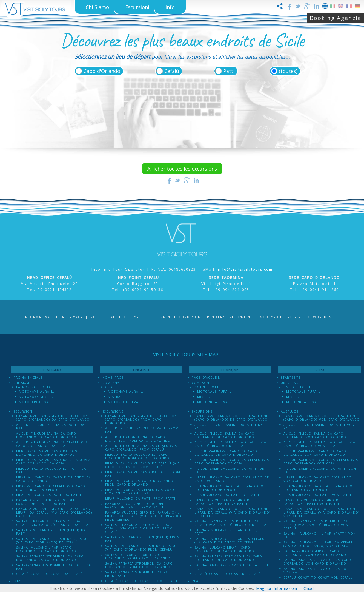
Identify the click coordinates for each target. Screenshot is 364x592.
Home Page (113, 377)
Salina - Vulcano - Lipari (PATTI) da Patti (51, 532)
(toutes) (288, 71)
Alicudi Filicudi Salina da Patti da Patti (50, 426)
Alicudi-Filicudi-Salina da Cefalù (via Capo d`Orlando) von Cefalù (319, 444)
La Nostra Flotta (34, 387)
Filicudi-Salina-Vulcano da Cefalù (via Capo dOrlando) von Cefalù (321, 461)
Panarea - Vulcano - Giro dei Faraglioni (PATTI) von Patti (313, 502)
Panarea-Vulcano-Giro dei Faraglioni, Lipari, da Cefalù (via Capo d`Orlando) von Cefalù (321, 512)
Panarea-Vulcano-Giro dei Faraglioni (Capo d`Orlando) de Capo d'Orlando (231, 418)
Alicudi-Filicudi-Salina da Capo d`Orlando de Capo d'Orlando (224, 435)
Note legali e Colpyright (119, 317)
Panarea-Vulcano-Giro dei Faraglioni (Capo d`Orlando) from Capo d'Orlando (142, 419)
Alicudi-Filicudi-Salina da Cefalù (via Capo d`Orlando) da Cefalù (52, 444)
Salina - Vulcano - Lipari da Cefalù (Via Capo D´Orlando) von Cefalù (319, 544)
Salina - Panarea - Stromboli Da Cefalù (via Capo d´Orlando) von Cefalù (316, 525)
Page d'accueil (206, 377)
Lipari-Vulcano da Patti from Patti (140, 498)
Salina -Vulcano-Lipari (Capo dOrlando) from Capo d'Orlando (138, 556)
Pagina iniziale (28, 377)
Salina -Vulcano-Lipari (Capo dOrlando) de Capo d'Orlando (224, 549)
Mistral (115, 397)
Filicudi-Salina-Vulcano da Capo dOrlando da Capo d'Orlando (48, 453)
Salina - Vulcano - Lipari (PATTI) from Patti (143, 539)
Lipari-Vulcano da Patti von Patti (317, 495)
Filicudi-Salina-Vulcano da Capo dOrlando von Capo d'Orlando (315, 453)
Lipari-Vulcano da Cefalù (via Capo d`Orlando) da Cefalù (51, 488)
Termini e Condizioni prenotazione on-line (204, 317)
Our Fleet (115, 387)
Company (111, 383)
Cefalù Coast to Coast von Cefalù (318, 577)
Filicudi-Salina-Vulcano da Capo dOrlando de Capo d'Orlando (226, 453)
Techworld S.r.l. (322, 317)
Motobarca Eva (34, 402)
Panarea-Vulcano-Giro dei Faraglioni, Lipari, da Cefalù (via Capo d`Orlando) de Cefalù (232, 512)
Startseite (291, 377)
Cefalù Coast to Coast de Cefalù (228, 574)
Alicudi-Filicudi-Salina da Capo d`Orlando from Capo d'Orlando (138, 439)
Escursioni (23, 411)
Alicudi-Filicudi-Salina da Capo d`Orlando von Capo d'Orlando (315, 435)
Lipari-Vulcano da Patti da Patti (49, 495)
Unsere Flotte (297, 387)
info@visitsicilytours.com (245, 269)
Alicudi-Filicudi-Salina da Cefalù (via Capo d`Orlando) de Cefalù (230, 444)
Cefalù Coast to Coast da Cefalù (50, 574)
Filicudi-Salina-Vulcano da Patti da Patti (51, 470)
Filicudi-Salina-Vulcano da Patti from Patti (143, 474)
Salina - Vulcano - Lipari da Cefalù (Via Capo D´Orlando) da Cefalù (51, 540)
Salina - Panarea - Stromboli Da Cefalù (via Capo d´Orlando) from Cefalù (139, 528)
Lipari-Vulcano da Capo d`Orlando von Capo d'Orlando (318, 479)
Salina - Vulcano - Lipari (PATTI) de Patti (229, 532)
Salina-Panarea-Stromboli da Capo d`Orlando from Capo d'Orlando (139, 565)
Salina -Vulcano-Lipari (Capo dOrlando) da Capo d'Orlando (46, 549)
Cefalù (172, 71)
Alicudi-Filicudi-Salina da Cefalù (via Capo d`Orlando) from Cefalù (141, 447)
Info (18, 581)
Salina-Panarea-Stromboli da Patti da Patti (54, 567)
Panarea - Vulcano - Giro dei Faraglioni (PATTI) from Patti (134, 505)
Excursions (113, 411)
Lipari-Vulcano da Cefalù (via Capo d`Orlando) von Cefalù (318, 488)
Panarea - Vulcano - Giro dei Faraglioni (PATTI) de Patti (223, 502)
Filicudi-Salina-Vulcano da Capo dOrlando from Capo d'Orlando (137, 456)
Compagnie (202, 383)
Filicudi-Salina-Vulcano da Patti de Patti (229, 470)
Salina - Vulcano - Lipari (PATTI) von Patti (320, 535)
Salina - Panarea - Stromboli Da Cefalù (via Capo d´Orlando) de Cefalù (233, 523)
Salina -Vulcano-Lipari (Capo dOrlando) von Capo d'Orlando (315, 553)
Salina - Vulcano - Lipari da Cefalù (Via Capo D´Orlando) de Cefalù (230, 540)
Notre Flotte (208, 387)
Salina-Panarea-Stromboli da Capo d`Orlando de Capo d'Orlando (228, 558)
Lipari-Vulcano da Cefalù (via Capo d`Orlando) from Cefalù (140, 491)
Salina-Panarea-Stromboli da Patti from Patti (139, 574)
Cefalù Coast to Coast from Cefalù (141, 581)
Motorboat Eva (123, 402)
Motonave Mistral (37, 397)
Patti (229, 71)
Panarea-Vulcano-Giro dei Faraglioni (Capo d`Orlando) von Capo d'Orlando (322, 418)
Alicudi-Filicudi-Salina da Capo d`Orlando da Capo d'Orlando (46, 435)
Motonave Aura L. (37, 391)
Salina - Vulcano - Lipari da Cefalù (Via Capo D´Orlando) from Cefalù (140, 548)
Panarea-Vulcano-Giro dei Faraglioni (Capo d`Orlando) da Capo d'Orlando (53, 418)
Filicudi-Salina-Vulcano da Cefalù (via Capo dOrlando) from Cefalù (142, 465)
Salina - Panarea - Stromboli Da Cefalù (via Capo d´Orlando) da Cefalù (55, 523)
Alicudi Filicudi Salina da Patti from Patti (142, 430)
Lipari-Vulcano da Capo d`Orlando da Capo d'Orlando (54, 479)
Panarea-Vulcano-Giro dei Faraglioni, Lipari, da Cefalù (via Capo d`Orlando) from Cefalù (143, 516)
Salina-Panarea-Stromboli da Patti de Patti (232, 567)
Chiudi (309, 588)
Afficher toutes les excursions (182, 169)
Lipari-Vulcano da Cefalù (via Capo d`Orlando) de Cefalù (229, 488)
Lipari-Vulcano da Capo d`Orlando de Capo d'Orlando (232, 479)
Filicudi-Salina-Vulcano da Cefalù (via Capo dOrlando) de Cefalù (232, 461)
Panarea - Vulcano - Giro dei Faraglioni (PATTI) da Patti (45, 502)
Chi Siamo (23, 383)
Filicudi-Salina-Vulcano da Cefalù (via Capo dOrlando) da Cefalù (53, 461)
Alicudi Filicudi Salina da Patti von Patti (319, 426)
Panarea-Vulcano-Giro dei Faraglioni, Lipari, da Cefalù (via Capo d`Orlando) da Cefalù (54, 512)
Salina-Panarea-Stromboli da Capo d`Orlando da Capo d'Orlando (50, 558)
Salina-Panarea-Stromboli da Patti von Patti (318, 570)
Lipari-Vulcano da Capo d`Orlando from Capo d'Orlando (139, 483)
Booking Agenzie (336, 18)
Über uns (290, 383)
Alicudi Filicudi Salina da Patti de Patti (228, 426)
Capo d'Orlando (102, 71)
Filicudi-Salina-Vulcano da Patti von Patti (320, 470)
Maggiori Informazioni (276, 588)
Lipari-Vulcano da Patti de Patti (227, 495)
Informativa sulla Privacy (53, 317)
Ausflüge (290, 411)
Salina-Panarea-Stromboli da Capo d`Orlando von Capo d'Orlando (317, 562)
